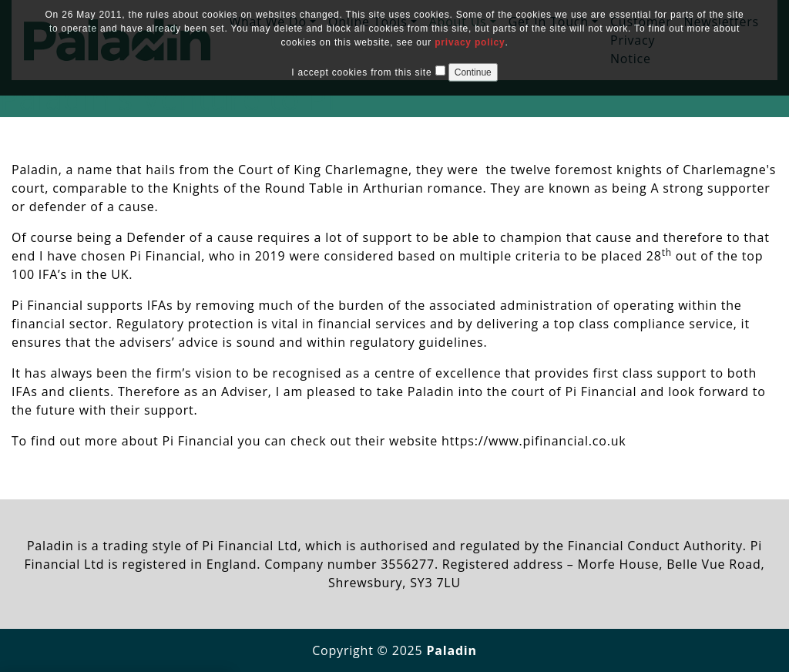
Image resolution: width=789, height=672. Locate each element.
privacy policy (470, 42)
